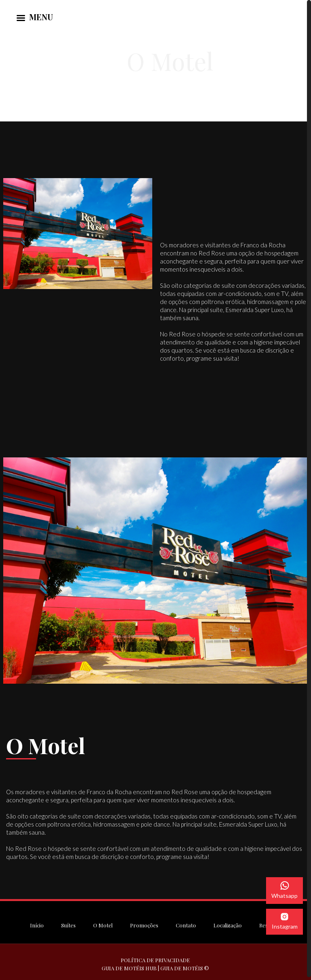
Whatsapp (284, 890)
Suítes (68, 924)
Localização (228, 924)
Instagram (285, 921)
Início (37, 924)
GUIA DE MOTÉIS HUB (129, 966)
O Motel (103, 924)
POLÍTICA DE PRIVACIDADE (155, 958)
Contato (186, 924)
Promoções (144, 924)
